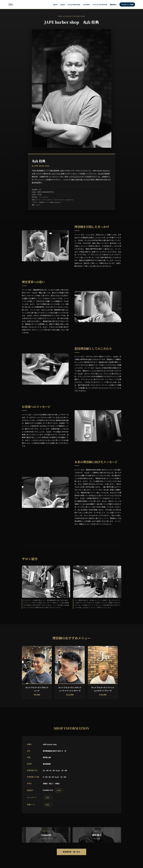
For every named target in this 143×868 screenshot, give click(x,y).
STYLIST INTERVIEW (100, 5)
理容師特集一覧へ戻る (71, 852)
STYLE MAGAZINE (74, 5)
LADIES (63, 5)
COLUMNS (87, 5)
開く (48, 798)
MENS (55, 5)
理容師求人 (113, 5)
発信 (59, 790)
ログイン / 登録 (127, 4)
